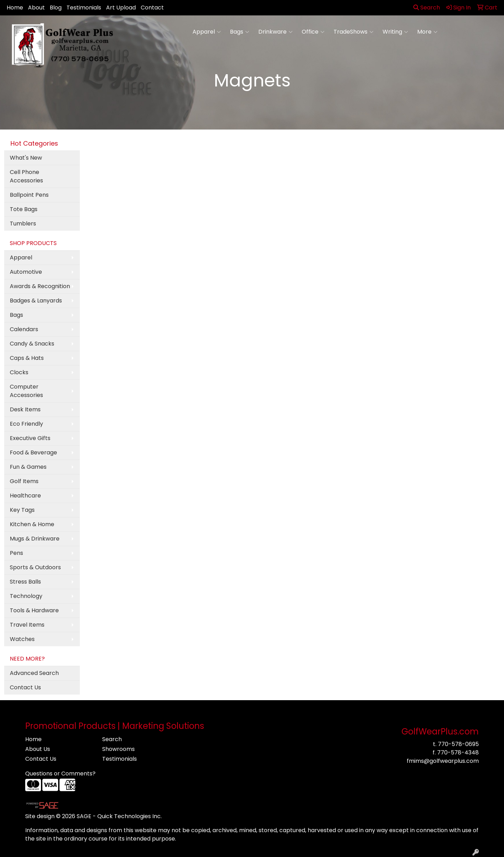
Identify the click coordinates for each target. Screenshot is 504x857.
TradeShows (353, 32)
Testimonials (84, 8)
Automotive (26, 272)
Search (427, 8)
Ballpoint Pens (29, 195)
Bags (240, 32)
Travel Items (27, 625)
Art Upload (121, 8)
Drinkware (275, 32)
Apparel (207, 32)
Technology (26, 596)
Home (15, 8)
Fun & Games (28, 467)
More (427, 32)
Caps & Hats (27, 358)
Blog (56, 8)
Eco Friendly (26, 424)
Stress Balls (25, 582)
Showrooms (118, 749)
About (36, 8)
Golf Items (24, 481)
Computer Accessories (26, 391)
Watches (22, 639)
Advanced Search (34, 673)
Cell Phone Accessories (26, 176)
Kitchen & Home (32, 524)
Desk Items (25, 409)
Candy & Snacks (32, 344)
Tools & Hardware (34, 610)
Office (313, 32)
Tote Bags (24, 209)
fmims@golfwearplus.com (443, 761)
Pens (16, 553)
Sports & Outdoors (35, 567)
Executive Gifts (30, 438)
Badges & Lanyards (36, 301)
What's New (26, 158)
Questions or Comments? (60, 774)
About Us (38, 749)
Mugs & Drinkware (35, 539)
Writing (395, 32)
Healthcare (25, 496)
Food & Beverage (33, 452)
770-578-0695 (458, 744)
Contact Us (25, 687)
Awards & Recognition (40, 286)
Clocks (19, 372)
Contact (152, 8)
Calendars (24, 329)
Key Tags (22, 510)
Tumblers (23, 224)
